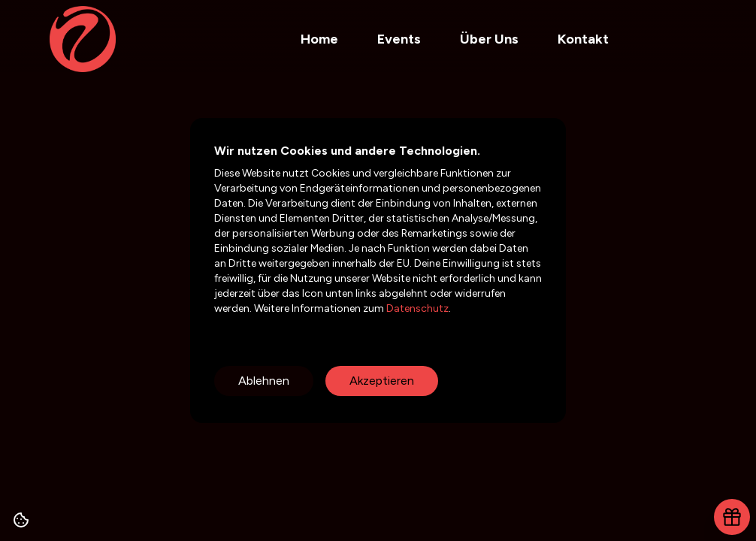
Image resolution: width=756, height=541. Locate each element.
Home (319, 39)
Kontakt (583, 39)
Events (399, 39)
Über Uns (489, 39)
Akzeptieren (382, 381)
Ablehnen (264, 381)
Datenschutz (416, 308)
